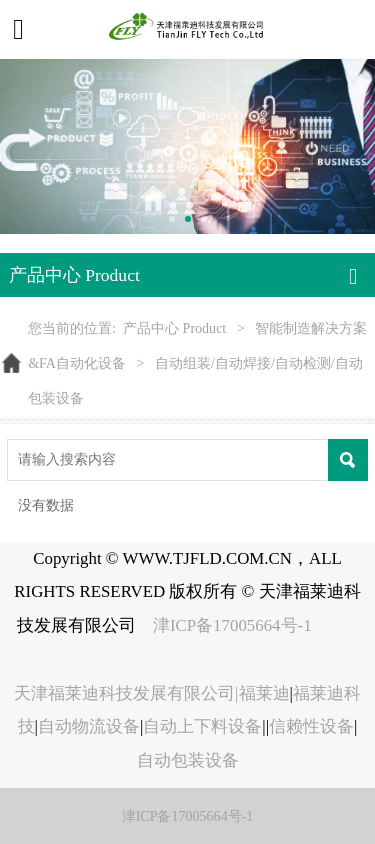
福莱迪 (264, 693)
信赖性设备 (311, 726)
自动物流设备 (89, 726)
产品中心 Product (174, 328)
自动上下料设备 (202, 726)
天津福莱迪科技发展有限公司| (126, 693)
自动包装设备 (188, 760)
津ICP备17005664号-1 (234, 625)
